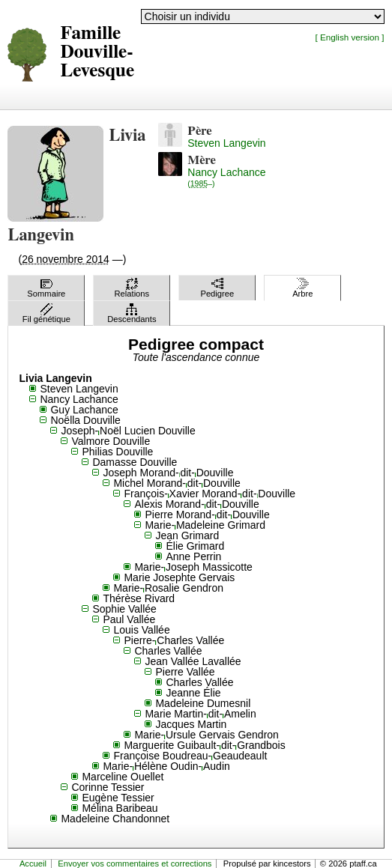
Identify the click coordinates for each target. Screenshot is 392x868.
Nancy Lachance (226, 177)
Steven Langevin (226, 143)
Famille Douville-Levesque (97, 52)
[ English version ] (350, 37)
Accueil (33, 864)
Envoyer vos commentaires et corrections (135, 864)
